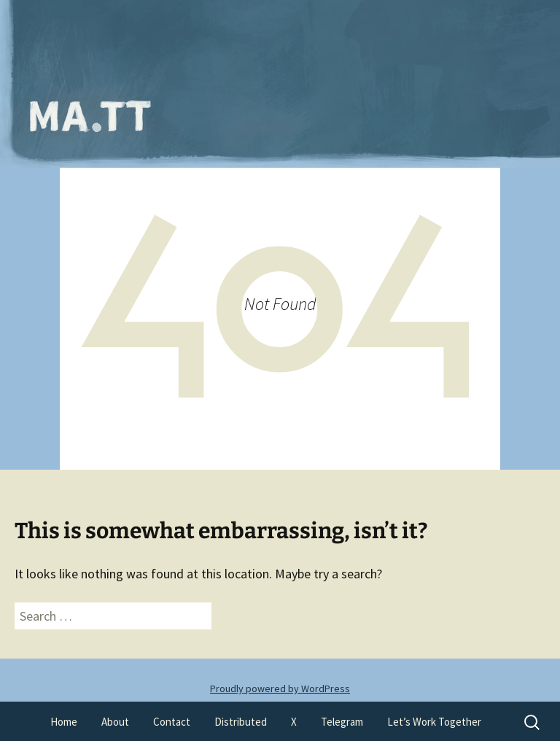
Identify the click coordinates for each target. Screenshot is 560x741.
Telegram (342, 722)
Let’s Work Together (434, 722)
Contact (172, 722)
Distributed (241, 722)
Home (64, 722)
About (115, 722)
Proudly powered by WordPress (280, 688)
